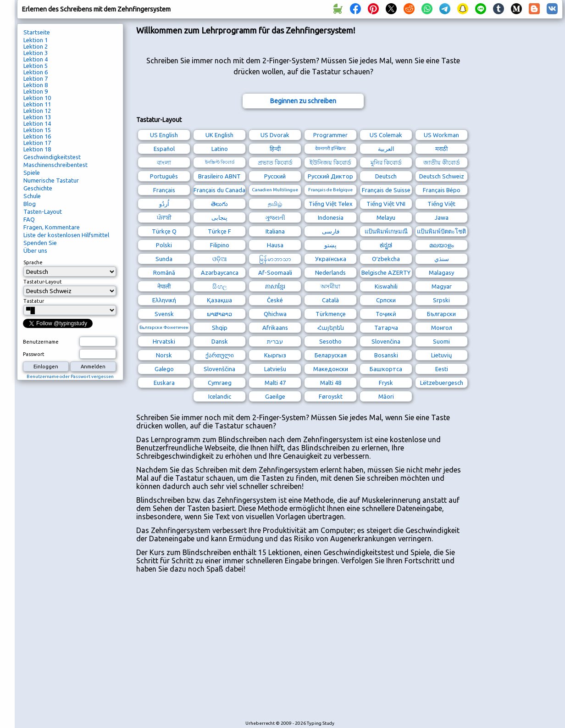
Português (164, 176)
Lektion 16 (37, 136)
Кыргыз (275, 355)
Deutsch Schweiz (442, 176)
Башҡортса (386, 369)
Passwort (34, 354)
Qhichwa (275, 314)
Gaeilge (275, 396)
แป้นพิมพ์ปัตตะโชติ (441, 231)
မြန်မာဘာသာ (275, 259)
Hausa (275, 245)
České (275, 300)
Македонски (331, 369)
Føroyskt (331, 396)
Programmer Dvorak (330, 136)
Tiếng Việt (441, 204)
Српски (386, 300)
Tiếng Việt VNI (386, 204)
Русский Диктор (330, 176)
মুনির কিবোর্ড (386, 162)
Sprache (33, 262)
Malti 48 (331, 383)
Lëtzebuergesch (442, 383)
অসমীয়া (330, 286)
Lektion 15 (37, 130)
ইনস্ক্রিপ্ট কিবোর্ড (220, 162)
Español (164, 149)
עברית (275, 341)
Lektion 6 (36, 72)
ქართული (220, 355)
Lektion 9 (36, 91)
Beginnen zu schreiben (303, 101)
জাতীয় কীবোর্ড (442, 162)
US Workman (441, 135)
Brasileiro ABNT (219, 176)
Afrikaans (275, 328)
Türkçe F (219, 231)
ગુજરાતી (275, 217)
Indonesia (331, 217)
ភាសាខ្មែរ (275, 286)
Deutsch (386, 176)
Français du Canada (219, 190)
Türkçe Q (164, 231)
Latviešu (275, 369)
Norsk (164, 355)
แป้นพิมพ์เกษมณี (386, 231)
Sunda (164, 259)
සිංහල (220, 286)
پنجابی (219, 217)
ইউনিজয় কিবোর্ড (330, 162)
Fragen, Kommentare (52, 227)
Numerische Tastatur (51, 180)
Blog (30, 204)
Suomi (441, 341)
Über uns (35, 250)
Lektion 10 (37, 98)
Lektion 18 (37, 149)
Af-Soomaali (275, 272)
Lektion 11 (37, 104)
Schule (32, 196)
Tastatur (34, 301)
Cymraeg (220, 383)
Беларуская (331, 355)
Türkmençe (331, 314)
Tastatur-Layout (43, 282)
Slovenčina (386, 341)
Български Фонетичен (164, 327)
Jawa (442, 217)
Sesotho (330, 341)
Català (330, 300)
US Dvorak (275, 135)
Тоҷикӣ (386, 314)
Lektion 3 (36, 53)
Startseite (37, 32)
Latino (220, 149)
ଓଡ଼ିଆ (220, 259)
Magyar (442, 286)
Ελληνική (164, 300)
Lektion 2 (36, 46)
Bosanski (386, 355)
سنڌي (442, 259)
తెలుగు (219, 204)
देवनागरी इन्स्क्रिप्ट (330, 148)
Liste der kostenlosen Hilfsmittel (66, 235)
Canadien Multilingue (275, 190)
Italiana (275, 231)
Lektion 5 (36, 66)
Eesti (442, 369)
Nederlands (330, 272)
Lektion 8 (36, 85)
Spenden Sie (40, 243)
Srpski (441, 300)
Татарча (386, 328)
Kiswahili (386, 286)
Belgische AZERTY (386, 272)
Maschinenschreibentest (55, 165)
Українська (331, 259)
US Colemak (386, 135)
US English (164, 135)
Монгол (442, 328)
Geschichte (38, 188)
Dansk (220, 341)
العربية (386, 149)
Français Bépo (442, 190)
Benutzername (41, 342)
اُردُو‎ (164, 204)
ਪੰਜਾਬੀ (164, 217)
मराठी (441, 149)
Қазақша (219, 300)
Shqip (220, 328)
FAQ (29, 219)
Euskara (164, 383)
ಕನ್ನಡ (386, 245)
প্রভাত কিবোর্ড (275, 162)
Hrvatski (164, 341)
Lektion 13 (37, 117)
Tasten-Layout (43, 211)
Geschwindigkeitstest (52, 157)
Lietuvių (441, 355)
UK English (219, 135)
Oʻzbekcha (386, 259)
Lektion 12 (37, 111)
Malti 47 (275, 383)
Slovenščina (219, 369)
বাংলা (164, 162)
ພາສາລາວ (219, 314)
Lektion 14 (37, 123)
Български (441, 314)
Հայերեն (331, 328)
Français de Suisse (386, 190)
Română (164, 272)
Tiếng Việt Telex (331, 204)
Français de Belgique (330, 190)
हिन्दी (275, 149)
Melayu (386, 217)
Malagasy (441, 272)
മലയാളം (441, 245)
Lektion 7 (36, 78)
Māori (386, 396)
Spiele (32, 172)
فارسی (331, 231)
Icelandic (220, 396)
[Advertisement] (244, 651)
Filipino (220, 245)
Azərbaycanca (220, 272)
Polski (164, 245)
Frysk (386, 383)
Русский (275, 176)
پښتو (330, 245)
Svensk (164, 314)
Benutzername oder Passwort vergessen (70, 376)
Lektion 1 (36, 40)
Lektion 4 (36, 59)
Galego (164, 369)
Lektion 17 (37, 143)
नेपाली (164, 286)
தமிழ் (275, 204)
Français (164, 190)
